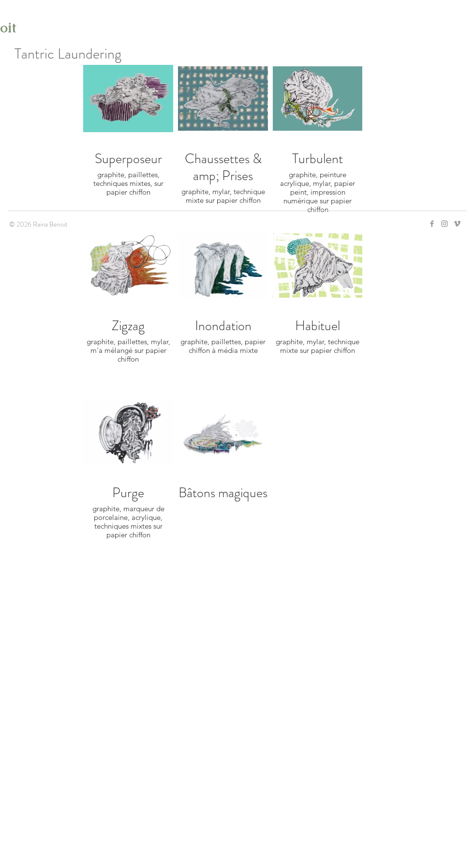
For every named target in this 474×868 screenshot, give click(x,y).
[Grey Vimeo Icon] (457, 224)
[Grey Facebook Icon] (432, 224)
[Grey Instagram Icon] (444, 224)
